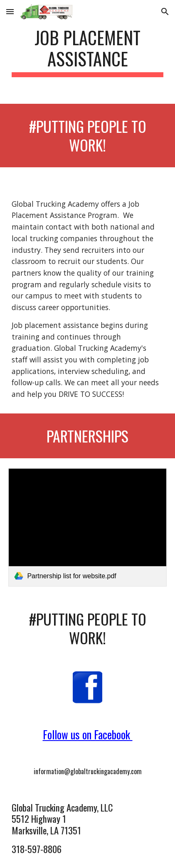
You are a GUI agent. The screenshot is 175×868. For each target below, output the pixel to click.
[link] (87, 527)
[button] (10, 11)
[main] (87, 52)
